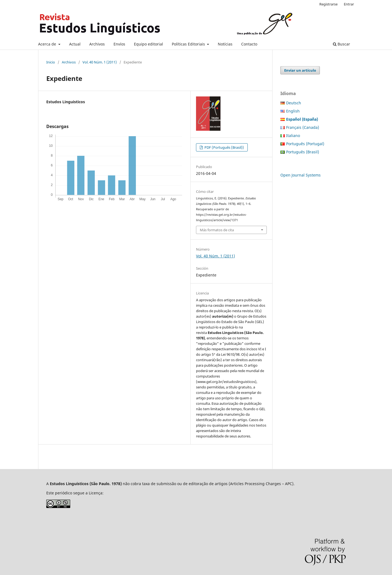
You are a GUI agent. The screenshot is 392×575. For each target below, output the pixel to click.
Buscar (342, 44)
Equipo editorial (148, 44)
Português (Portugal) (305, 144)
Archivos (97, 44)
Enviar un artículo (300, 70)
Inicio (51, 62)
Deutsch (294, 103)
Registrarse (328, 4)
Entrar (349, 4)
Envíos (119, 44)
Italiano (293, 136)
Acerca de (48, 44)
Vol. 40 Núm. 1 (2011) (100, 62)
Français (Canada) (303, 127)
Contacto (249, 44)
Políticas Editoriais (189, 44)
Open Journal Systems (301, 175)
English (293, 111)
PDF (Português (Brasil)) (224, 147)
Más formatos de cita (217, 230)
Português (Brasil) (303, 152)
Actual (75, 44)
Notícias (225, 44)
